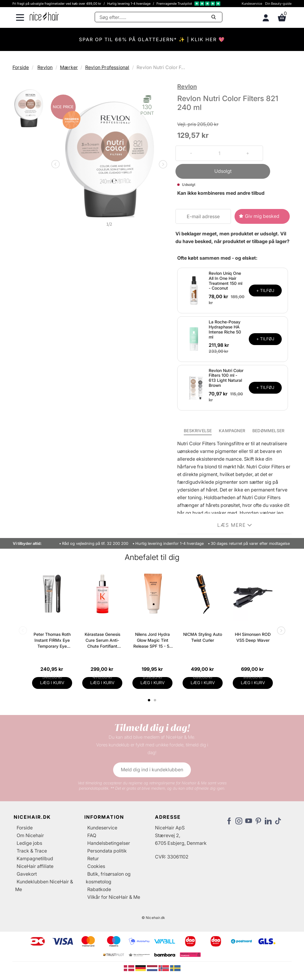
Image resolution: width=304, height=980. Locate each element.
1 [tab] (149, 700)
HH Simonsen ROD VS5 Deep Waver (253, 637)
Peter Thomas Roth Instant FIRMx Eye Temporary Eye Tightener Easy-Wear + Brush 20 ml (52, 640)
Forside (21, 67)
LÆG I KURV (52, 683)
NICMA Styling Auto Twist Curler (203, 637)
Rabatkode (99, 889)
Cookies (96, 866)
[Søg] (159, 17)
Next (162, 165)
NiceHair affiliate (35, 866)
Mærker (69, 67)
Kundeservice (252, 4)
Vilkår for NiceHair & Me (114, 897)
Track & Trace (32, 851)
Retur (93, 858)
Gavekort (27, 874)
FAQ (92, 835)
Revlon (45, 67)
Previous (57, 165)
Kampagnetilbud (35, 858)
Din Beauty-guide (278, 4)
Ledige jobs (29, 843)
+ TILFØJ (265, 290)
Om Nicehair (30, 835)
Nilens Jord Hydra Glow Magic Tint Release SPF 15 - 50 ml (153, 640)
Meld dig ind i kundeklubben (152, 770)
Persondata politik (107, 851)
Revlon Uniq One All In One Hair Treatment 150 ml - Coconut (225, 281)
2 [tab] (156, 700)
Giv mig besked (262, 216)
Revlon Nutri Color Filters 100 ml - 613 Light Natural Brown (226, 378)
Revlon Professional (107, 67)
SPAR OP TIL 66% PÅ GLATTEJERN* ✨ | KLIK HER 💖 (152, 39)
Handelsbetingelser (109, 843)
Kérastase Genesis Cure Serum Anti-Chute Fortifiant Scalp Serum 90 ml (102, 640)
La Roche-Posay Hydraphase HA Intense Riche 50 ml (225, 329)
